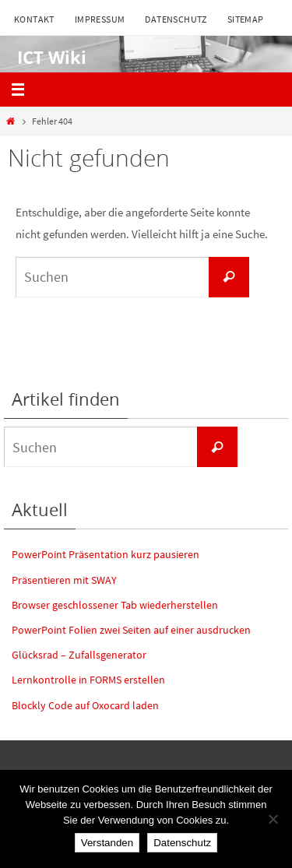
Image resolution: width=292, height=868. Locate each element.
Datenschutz (176, 19)
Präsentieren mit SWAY (64, 580)
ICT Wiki (47, 57)
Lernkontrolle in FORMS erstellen (88, 680)
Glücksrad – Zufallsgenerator (79, 655)
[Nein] (273, 819)
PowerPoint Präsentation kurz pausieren (106, 554)
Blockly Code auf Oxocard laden (85, 705)
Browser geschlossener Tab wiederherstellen (115, 605)
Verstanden (107, 843)
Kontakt (34, 19)
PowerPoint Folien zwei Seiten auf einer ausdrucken (131, 630)
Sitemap (246, 19)
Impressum (100, 19)
